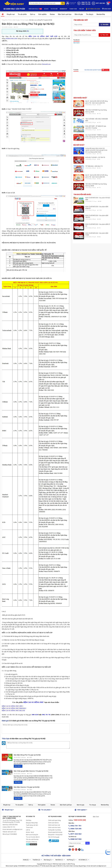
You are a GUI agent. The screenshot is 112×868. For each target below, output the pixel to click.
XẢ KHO (46, 9)
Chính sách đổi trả (53, 823)
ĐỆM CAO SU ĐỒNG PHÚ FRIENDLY (14, 708)
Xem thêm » (18, 766)
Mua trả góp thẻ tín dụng (55, 832)
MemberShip (101, 14)
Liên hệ (28, 830)
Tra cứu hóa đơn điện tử (33, 837)
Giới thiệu (29, 820)
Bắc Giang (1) (49, 860)
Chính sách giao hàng (54, 820)
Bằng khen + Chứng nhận (55, 835)
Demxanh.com (46, 64)
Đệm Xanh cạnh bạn (65, 14)
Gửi (88, 843)
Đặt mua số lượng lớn (32, 835)
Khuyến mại (11, 14)
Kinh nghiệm (42, 14)
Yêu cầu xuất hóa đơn (32, 839)
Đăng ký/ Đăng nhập (32, 823)
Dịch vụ (33, 14)
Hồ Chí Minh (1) (84, 860)
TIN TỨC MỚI (54, 9)
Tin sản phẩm (22, 14)
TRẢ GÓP (81, 9)
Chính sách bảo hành (54, 827)
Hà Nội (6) (27, 860)
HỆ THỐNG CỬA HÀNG (93, 9)
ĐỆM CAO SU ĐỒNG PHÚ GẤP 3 (13, 706)
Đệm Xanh (76, 43)
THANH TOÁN (73, 9)
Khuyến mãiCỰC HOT (73, 3)
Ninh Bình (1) (60, 860)
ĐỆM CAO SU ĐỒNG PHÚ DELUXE (13, 711)
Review (52, 14)
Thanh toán (29, 827)
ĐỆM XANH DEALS (35, 9)
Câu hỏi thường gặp (54, 837)
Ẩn (28, 31)
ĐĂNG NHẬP (107, 9)
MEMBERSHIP (63, 9)
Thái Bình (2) (37, 860)
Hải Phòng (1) (72, 860)
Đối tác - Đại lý (30, 832)
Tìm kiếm (105, 25)
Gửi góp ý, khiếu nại (31, 842)
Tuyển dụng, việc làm (32, 825)
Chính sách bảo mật (54, 825)
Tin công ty (90, 14)
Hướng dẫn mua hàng (54, 830)
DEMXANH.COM (11, 39)
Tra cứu (104, 35)
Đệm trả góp (79, 14)
